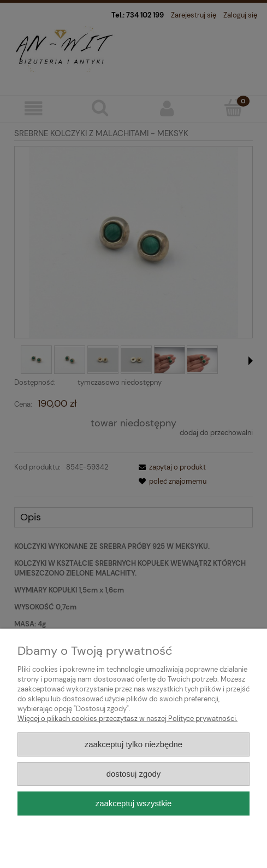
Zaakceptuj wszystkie (133, 803)
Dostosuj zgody (134, 774)
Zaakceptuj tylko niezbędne (133, 744)
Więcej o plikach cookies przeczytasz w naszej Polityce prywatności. (127, 719)
